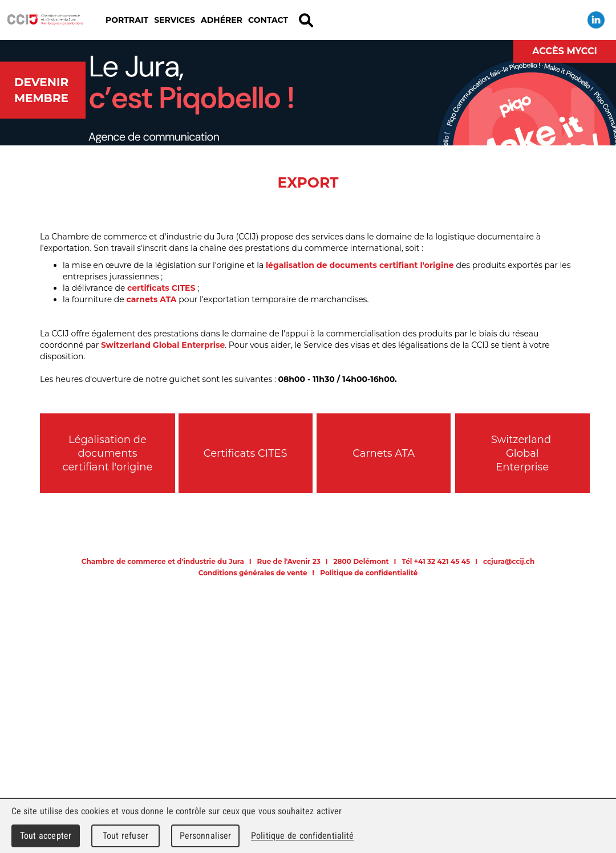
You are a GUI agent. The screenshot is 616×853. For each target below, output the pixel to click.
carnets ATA (151, 299)
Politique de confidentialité (369, 573)
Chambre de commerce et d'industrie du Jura (46, 20)
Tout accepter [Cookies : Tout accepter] (46, 836)
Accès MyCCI (565, 51)
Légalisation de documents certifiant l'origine (108, 453)
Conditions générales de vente (253, 573)
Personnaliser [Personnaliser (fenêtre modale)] (206, 836)
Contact (268, 20)
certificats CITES (161, 288)
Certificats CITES (246, 453)
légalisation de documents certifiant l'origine (360, 265)
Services (175, 20)
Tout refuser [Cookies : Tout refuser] (125, 836)
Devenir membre (41, 90)
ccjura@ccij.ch (509, 561)
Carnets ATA (384, 453)
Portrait (127, 20)
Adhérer (222, 20)
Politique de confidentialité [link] (302, 836)
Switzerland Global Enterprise (163, 345)
